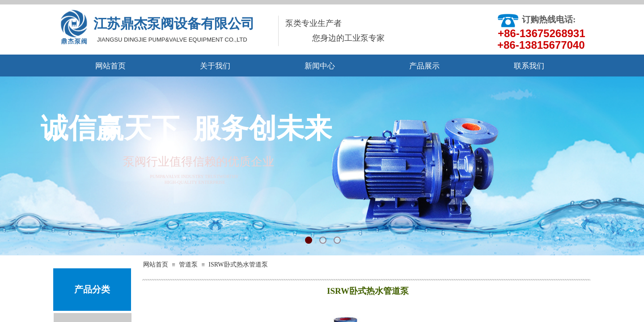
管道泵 (188, 265)
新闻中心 (320, 66)
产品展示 (424, 66)
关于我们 (215, 66)
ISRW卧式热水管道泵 (238, 265)
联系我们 (529, 66)
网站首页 (110, 66)
